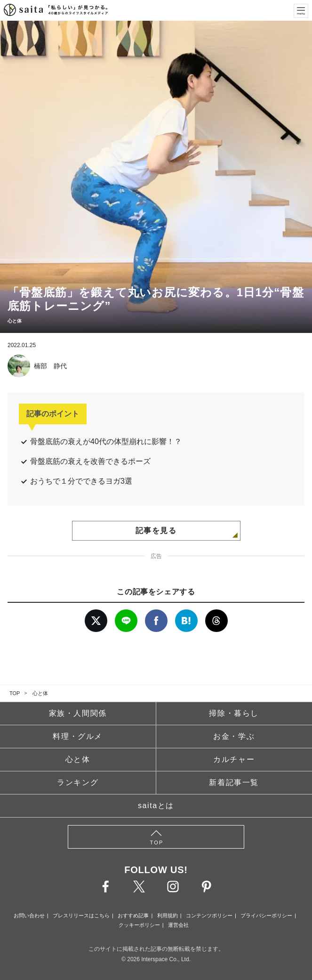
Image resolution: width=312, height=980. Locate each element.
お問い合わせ (29, 915)
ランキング (78, 782)
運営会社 (178, 925)
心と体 (40, 693)
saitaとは (156, 806)
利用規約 (168, 915)
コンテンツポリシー (209, 915)
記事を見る (156, 530)
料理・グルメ (78, 736)
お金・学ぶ (234, 736)
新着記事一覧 (234, 782)
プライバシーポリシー (266, 915)
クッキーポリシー (139, 925)
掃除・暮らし (234, 713)
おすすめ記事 (133, 915)
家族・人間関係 (78, 713)
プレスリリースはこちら (81, 915)
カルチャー (234, 759)
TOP (15, 693)
